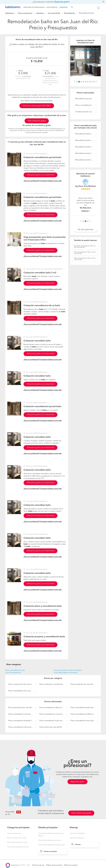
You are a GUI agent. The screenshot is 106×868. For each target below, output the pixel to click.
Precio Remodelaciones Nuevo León (52, 845)
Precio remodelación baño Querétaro (68, 670)
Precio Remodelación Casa (17, 842)
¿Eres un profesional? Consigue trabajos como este (43, 181)
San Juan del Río (54, 13)
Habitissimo (10, 13)
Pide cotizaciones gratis (81, 813)
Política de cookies (71, 865)
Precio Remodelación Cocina (18, 847)
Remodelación (70, 13)
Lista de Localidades (77, 833)
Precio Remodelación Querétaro (66, 673)
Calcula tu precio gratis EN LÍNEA (37, 106)
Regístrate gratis (77, 782)
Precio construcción (25, 13)
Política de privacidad (54, 865)
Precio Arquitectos (14, 833)
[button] (75, 82)
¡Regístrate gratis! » (62, 2)
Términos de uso (38, 865)
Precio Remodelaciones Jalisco (50, 840)
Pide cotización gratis (37, 121)
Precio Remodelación (13, 673)
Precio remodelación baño (15, 670)
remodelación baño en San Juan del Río (85, 247)
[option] (85, 61)
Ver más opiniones (86, 230)
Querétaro (40, 13)
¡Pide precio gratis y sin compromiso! (40, 175)
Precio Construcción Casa (17, 838)
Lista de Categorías (77, 838)
